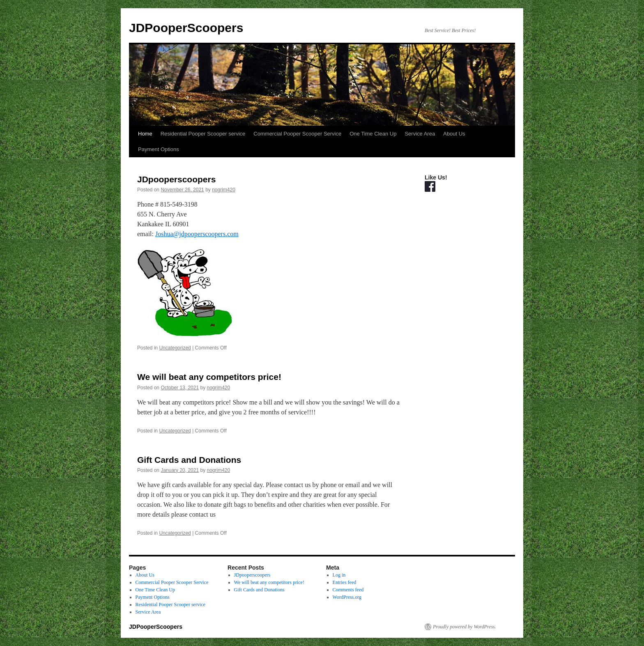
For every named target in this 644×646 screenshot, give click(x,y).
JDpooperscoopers (176, 179)
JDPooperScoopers (186, 28)
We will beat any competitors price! (209, 377)
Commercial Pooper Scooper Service (297, 134)
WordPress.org (347, 597)
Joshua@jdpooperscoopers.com (197, 234)
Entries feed (345, 582)
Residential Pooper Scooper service (203, 134)
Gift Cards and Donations (189, 460)
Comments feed (348, 590)
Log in (339, 575)
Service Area (420, 134)
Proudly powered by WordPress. (465, 627)
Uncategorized (175, 348)
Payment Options (159, 149)
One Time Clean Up (373, 134)
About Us (454, 134)
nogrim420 (224, 190)
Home (145, 134)
